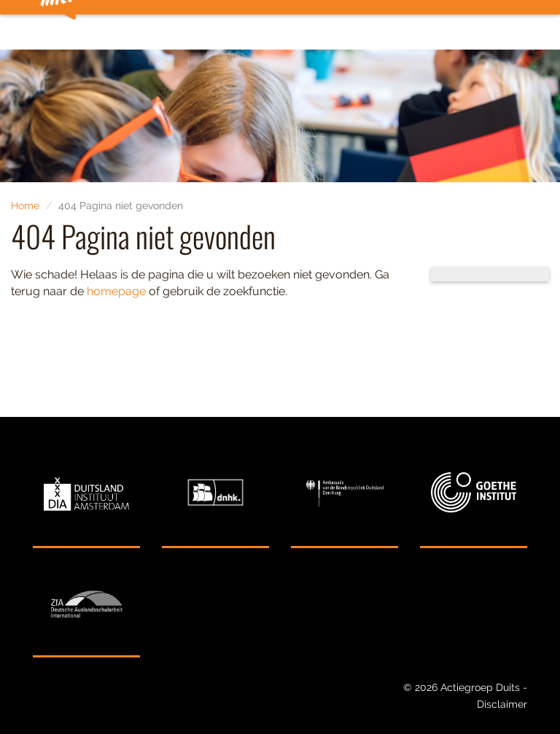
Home (25, 206)
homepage (116, 291)
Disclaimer (502, 704)
